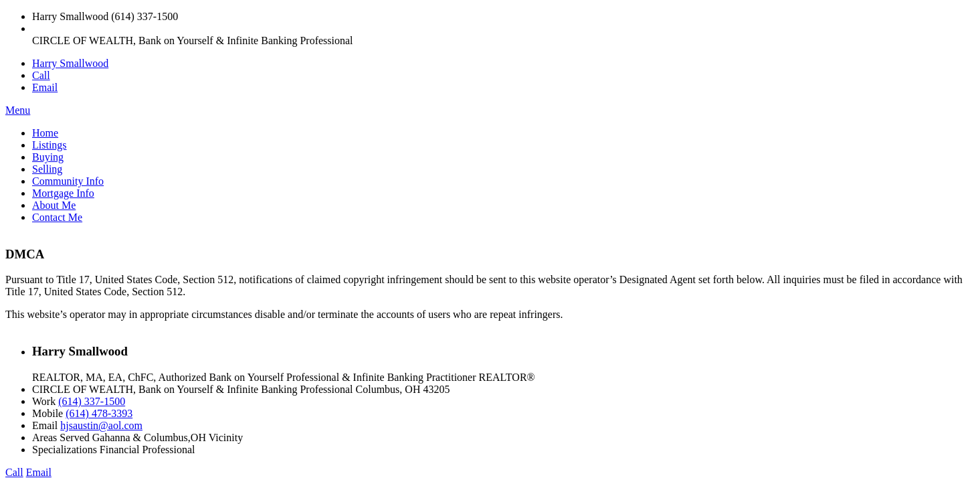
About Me (54, 205)
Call (41, 75)
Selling (47, 169)
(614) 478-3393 (99, 413)
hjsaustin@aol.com (101, 425)
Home (45, 133)
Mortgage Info (63, 193)
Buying (48, 157)
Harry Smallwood (70, 63)
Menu (18, 110)
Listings (50, 145)
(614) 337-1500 (92, 401)
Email (45, 87)
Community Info (68, 181)
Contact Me (57, 217)
